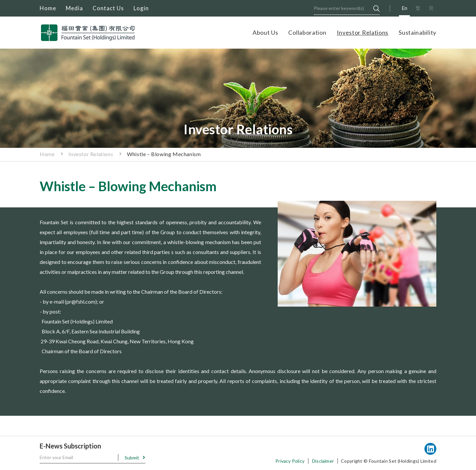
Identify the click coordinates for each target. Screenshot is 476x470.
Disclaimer (323, 461)
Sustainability (417, 32)
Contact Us (108, 8)
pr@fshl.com (81, 301)
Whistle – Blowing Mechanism (164, 154)
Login (141, 8)
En (404, 8)
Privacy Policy (290, 461)
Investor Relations (363, 32)
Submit (132, 458)
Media (74, 8)
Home (48, 8)
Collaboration (307, 32)
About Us (265, 32)
